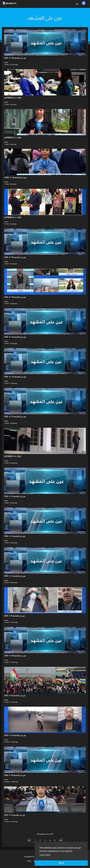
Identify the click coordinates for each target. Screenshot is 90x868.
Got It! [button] (61, 863)
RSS (29, 861)
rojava (6, 62)
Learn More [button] (45, 855)
